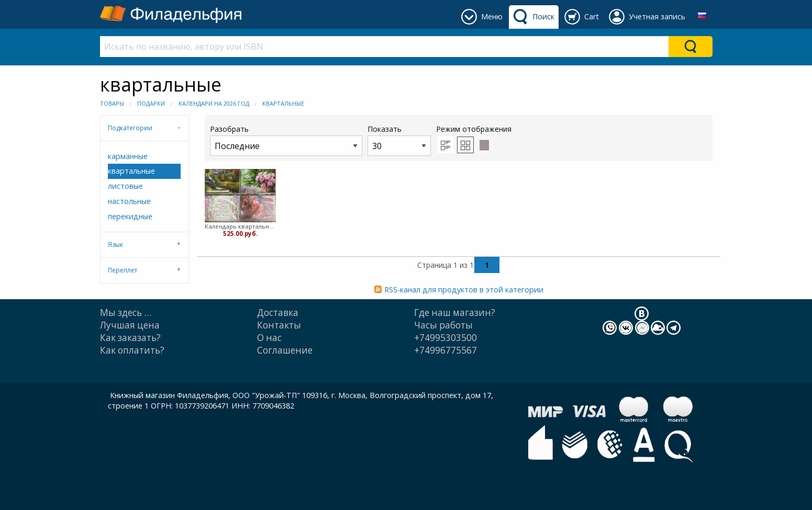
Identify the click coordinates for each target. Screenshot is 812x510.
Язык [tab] (115, 245)
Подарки (151, 103)
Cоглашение (285, 350)
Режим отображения (474, 129)
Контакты (279, 325)
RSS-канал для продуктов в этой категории (464, 290)
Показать (399, 140)
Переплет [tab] (123, 270)
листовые (125, 186)
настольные (129, 201)
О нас (269, 338)
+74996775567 (446, 350)
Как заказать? (130, 338)
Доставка (278, 313)
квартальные (283, 103)
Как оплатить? (132, 350)
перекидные (130, 216)
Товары (112, 103)
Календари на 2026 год (214, 103)
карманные (128, 156)
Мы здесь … (126, 313)
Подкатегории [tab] (130, 128)
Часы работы (443, 325)
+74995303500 (446, 338)
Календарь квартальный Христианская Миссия (241, 226)
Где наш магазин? (455, 313)
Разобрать (286, 140)
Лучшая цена (130, 325)
